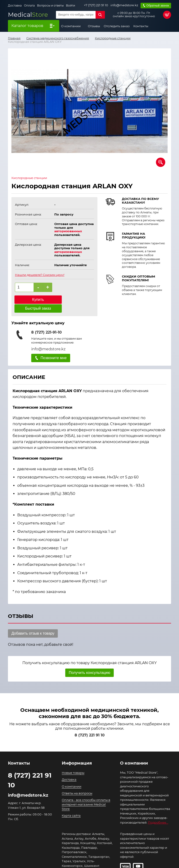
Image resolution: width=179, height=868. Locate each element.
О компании (71, 26)
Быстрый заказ (75, 299)
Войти (71, 5)
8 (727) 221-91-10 (46, 323)
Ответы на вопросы (77, 784)
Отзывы (94, 26)
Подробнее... (158, 813)
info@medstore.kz (124, 5)
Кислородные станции (29, 177)
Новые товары (73, 764)
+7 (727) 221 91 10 (96, 5)
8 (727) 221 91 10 (90, 726)
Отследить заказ (117, 26)
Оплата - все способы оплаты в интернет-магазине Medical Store (86, 795)
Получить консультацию (89, 663)
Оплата (29, 5)
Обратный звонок (157, 5)
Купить (33, 299)
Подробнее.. (72, 861)
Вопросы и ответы (50, 5)
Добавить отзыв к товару (33, 624)
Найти (100, 14)
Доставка (15, 5)
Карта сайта (71, 806)
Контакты (141, 26)
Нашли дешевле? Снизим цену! (40, 274)
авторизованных (68, 231)
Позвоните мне (54, 349)
